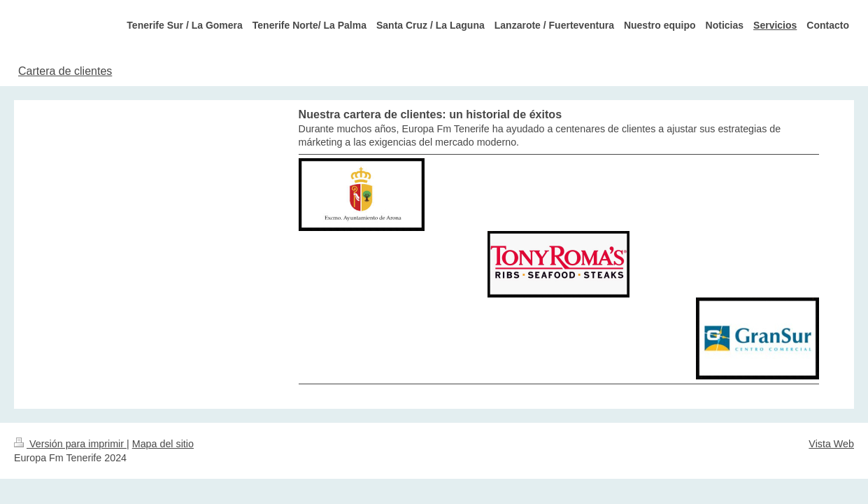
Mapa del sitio (163, 444)
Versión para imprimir (70, 444)
